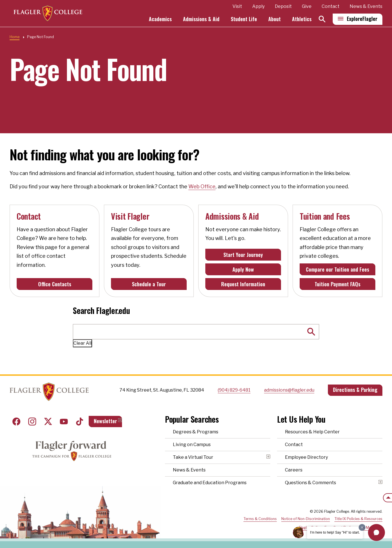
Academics (160, 19)
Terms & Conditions (260, 519)
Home (15, 37)
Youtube (64, 422)
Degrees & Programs (196, 432)
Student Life (244, 19)
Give (307, 7)
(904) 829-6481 (234, 390)
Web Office (202, 186)
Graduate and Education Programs (210, 483)
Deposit (283, 7)
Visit (237, 7)
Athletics (302, 19)
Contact (331, 7)
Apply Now (243, 269)
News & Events (366, 7)
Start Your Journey (243, 255)
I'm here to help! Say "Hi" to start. (335, 532)
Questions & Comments (311, 483)
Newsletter (105, 421)
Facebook (16, 422)
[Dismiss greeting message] (362, 527)
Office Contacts (55, 284)
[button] (376, 532)
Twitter (48, 422)
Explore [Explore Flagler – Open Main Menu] (362, 19)
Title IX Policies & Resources (358, 519)
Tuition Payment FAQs (337, 284)
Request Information (243, 284)
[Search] (322, 19)
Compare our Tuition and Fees (337, 269)
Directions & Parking (355, 390)
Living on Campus (192, 445)
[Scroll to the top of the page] (387, 498)
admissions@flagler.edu (289, 390)
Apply (258, 7)
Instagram (32, 422)
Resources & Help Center (312, 432)
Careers (294, 470)
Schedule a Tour (149, 284)
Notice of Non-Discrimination (306, 519)
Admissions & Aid (201, 19)
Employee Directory (306, 457)
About (275, 19)
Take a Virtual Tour (193, 457)
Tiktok (80, 422)
